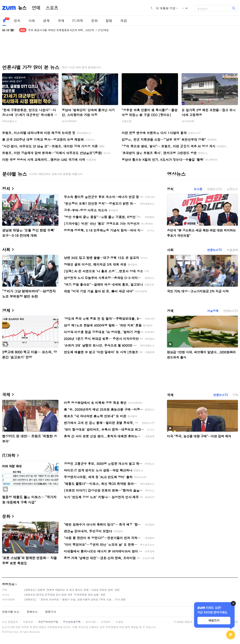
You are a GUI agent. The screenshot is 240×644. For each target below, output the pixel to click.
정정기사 (8, 584)
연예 (36, 8)
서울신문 (127, 121)
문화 (94, 21)
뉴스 (22, 8)
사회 (32, 21)
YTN (235, 395)
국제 (61, 21)
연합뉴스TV (214, 189)
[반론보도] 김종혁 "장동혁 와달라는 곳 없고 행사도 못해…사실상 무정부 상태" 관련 (72, 590)
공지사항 (91, 622)
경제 (46, 21)
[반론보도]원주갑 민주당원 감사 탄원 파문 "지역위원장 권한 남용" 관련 (65, 595)
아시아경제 (188, 121)
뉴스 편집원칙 (10, 622)
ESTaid (8, 632)
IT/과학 (78, 21)
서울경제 (232, 250)
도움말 (119, 622)
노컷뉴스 (232, 189)
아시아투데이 (69, 121)
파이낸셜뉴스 (10, 121)
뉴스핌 (198, 189)
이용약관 (28, 622)
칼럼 (109, 21)
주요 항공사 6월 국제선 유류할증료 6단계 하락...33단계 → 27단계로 (68, 30)
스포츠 (52, 8)
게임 (124, 21)
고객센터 (106, 622)
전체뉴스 (32, 612)
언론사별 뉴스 (11, 612)
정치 (17, 21)
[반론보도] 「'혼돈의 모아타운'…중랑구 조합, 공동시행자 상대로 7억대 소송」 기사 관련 (75, 599)
